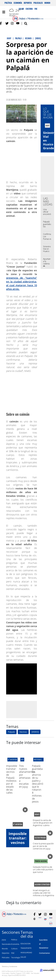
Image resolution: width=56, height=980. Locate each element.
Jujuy (4, 940)
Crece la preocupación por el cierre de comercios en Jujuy (43, 846)
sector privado (40, 838)
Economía (18, 3)
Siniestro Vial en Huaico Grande (47, 250)
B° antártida (12, 759)
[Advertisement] (27, 709)
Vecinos (23, 732)
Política (8, 3)
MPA (22, 759)
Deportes (28, 3)
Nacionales (6, 944)
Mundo (47, 3)
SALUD (23, 957)
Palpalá (11, 732)
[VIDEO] (35, 732)
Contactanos (44, 953)
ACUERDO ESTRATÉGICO (42, 884)
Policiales (38, 3)
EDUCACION (26, 944)
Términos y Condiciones (9, 966)
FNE (13, 953)
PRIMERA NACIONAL (41, 861)
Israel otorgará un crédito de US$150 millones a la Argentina (43, 893)
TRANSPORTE (26, 948)
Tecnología (16, 957)
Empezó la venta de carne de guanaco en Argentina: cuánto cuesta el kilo (43, 824)
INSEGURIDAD (26, 953)
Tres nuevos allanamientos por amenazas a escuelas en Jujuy (27, 776)
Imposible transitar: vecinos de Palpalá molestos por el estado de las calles (12, 779)
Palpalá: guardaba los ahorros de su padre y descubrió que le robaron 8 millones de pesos (38, 784)
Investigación (39, 759)
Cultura (14, 949)
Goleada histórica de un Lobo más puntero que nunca (43, 869)
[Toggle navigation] (4, 12)
